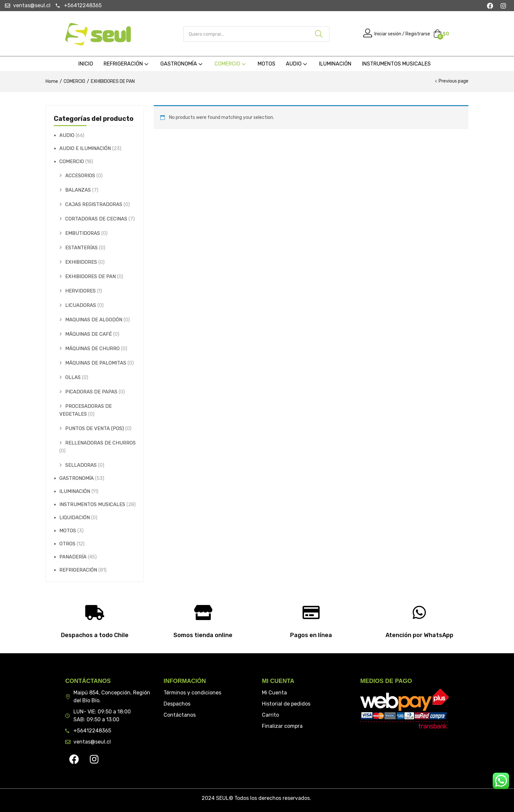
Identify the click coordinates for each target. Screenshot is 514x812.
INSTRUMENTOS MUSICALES (396, 64)
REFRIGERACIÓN (127, 64)
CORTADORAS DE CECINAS (96, 219)
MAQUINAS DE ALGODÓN (94, 320)
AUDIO (297, 64)
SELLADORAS (81, 465)
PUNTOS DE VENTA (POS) (95, 428)
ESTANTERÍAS (81, 248)
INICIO (86, 64)
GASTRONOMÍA (182, 64)
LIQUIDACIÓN (75, 518)
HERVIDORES (80, 291)
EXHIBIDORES (81, 262)
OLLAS (73, 377)
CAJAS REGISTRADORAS (94, 204)
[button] (441, 34)
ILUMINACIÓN (335, 64)
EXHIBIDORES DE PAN (90, 276)
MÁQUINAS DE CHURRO (92, 349)
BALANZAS (78, 190)
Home (52, 81)
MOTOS (267, 64)
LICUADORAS (81, 305)
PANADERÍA (73, 557)
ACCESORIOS (80, 176)
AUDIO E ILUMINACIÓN (85, 148)
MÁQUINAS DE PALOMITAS (96, 363)
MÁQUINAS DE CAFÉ (89, 334)
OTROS (67, 544)
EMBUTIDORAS (83, 233)
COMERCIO (231, 64)
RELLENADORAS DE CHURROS (100, 443)
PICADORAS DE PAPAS (91, 392)
